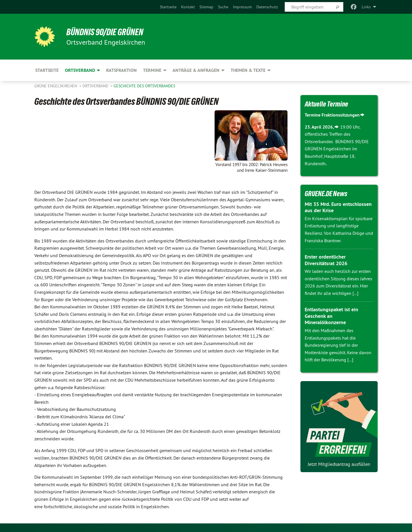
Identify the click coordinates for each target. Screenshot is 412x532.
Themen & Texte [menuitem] (248, 70)
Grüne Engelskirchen (56, 86)
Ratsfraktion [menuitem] (121, 70)
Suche (223, 7)
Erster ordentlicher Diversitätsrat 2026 (326, 260)
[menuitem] (168, 7)
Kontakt (188, 7)
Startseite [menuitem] (47, 70)
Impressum (242, 7)
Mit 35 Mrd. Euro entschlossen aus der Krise (338, 207)
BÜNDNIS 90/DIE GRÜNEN (105, 32)
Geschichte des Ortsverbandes (144, 86)
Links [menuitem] (366, 7)
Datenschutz (267, 7)
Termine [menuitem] (152, 70)
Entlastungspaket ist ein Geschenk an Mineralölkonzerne (331, 316)
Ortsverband (96, 86)
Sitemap (206, 7)
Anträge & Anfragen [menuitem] (196, 70)
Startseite (168, 7)
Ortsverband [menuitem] (80, 70)
